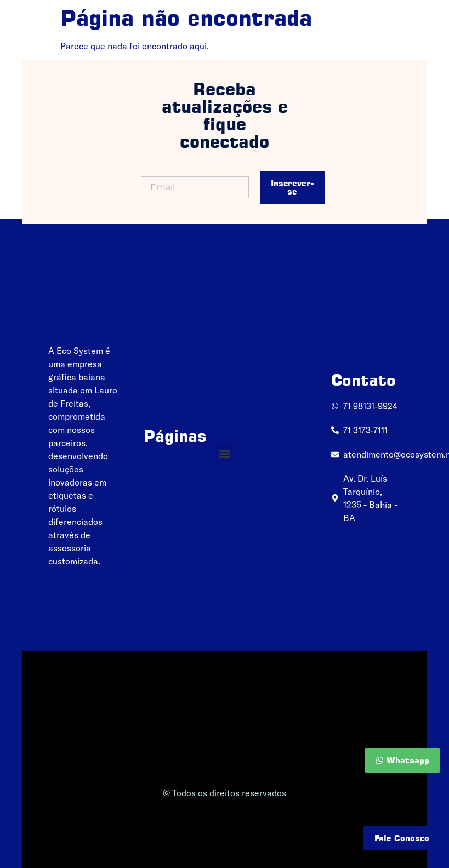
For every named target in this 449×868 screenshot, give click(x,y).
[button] (225, 453)
